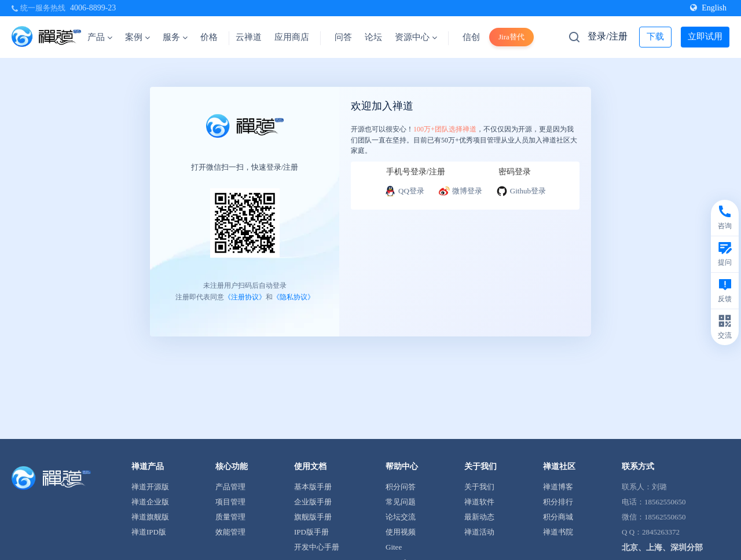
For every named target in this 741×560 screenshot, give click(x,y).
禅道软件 (479, 502)
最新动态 (479, 517)
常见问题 (401, 502)
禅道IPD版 (149, 532)
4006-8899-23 (93, 8)
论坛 (373, 37)
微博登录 (460, 191)
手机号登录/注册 (416, 172)
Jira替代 (511, 37)
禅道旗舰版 (150, 517)
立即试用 (705, 36)
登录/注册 (607, 36)
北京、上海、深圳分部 (662, 548)
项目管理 (230, 502)
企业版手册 (313, 502)
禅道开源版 (150, 487)
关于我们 (479, 487)
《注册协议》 (245, 297)
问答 (343, 37)
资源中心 (416, 37)
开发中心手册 (317, 547)
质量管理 (230, 517)
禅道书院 (558, 532)
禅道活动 (479, 532)
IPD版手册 (311, 532)
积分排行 (558, 502)
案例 (137, 37)
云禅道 (249, 37)
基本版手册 (313, 487)
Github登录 (521, 191)
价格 (209, 37)
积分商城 (558, 517)
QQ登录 (404, 191)
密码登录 (515, 172)
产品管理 (230, 487)
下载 (655, 36)
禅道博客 (558, 487)
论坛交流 (401, 517)
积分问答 (401, 487)
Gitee (394, 547)
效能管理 (230, 532)
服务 (175, 37)
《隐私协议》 (294, 297)
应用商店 (292, 37)
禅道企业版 (150, 502)
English (708, 8)
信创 (471, 37)
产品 (100, 37)
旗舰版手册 (313, 517)
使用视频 (401, 532)
